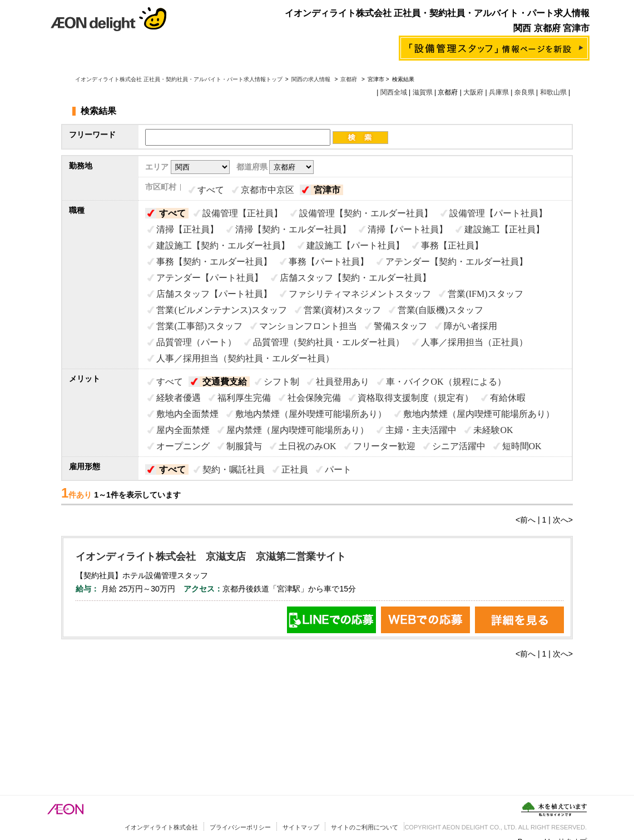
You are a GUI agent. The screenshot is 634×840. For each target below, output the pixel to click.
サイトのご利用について (365, 827)
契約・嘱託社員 (234, 469)
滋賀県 (423, 92)
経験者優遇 (179, 398)
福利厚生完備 (244, 398)
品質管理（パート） (196, 342)
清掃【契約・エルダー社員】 (293, 229)
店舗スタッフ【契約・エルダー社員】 (355, 278)
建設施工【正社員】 (504, 229)
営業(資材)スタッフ (342, 310)
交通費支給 (225, 382)
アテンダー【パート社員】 (210, 278)
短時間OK (522, 446)
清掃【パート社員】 (408, 229)
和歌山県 (553, 92)
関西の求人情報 (312, 79)
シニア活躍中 (459, 446)
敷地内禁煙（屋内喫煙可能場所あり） (479, 414)
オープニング (183, 446)
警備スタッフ (400, 326)
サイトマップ (301, 827)
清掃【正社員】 (187, 229)
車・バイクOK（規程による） (446, 382)
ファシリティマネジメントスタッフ (360, 294)
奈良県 (524, 92)
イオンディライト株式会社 (161, 827)
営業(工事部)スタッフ (199, 326)
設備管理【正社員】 (242, 213)
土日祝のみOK (307, 446)
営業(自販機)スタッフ (441, 310)
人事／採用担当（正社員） (474, 342)
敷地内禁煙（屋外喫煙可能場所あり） (311, 414)
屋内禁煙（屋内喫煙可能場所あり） (298, 430)
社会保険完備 (314, 398)
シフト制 (281, 382)
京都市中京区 (268, 190)
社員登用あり (343, 382)
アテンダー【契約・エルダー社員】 (457, 262)
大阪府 (473, 92)
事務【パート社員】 (329, 262)
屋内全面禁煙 (183, 430)
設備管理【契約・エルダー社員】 (366, 213)
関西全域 (394, 92)
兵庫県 (499, 92)
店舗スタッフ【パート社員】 (214, 294)
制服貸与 (244, 446)
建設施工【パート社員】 (355, 245)
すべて (211, 190)
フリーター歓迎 (384, 446)
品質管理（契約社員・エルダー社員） (329, 342)
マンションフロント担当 (308, 326)
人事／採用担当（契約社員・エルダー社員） (245, 358)
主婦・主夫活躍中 (421, 430)
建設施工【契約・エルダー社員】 (223, 245)
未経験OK (493, 430)
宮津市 (327, 190)
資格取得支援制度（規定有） (415, 398)
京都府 (349, 79)
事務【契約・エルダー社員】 (214, 262)
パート (338, 469)
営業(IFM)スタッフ (485, 294)
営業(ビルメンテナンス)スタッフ (222, 310)
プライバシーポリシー (240, 827)
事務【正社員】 (452, 245)
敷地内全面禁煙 (187, 414)
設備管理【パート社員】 (498, 213)
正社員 (295, 469)
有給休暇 (508, 398)
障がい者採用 (470, 326)
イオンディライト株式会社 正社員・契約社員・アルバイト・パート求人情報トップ (179, 79)
